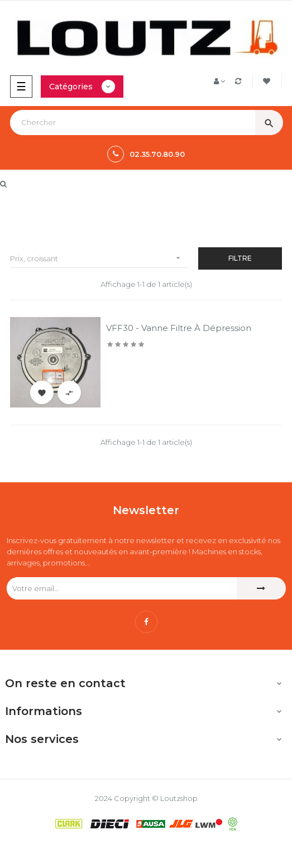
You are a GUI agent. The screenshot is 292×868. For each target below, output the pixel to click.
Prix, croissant (99, 258)
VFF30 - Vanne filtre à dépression (179, 328)
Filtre (240, 258)
